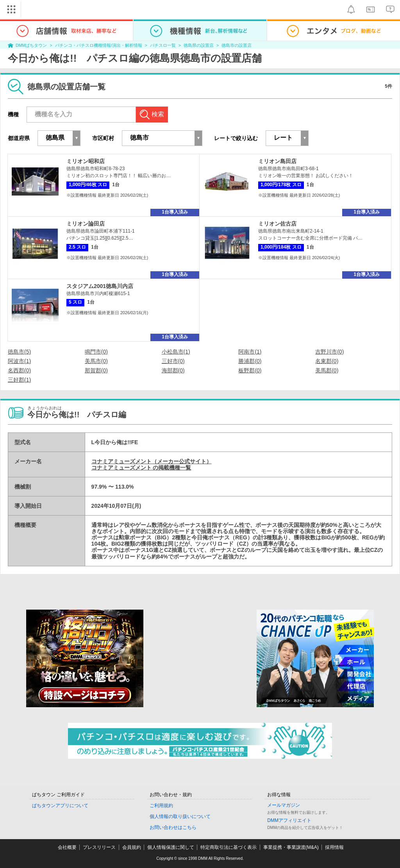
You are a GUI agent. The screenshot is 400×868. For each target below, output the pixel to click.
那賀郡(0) (96, 370)
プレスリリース (99, 847)
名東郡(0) (327, 361)
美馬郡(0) (327, 370)
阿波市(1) (19, 361)
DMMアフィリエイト (289, 820)
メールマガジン (284, 805)
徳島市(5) (19, 352)
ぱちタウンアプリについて (60, 806)
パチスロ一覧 (163, 45)
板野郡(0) (250, 370)
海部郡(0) (173, 370)
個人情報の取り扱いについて (180, 816)
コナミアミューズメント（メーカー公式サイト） (152, 461)
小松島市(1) (176, 352)
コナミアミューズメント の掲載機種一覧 (141, 468)
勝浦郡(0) (250, 361)
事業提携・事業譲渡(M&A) (291, 847)
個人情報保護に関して (171, 847)
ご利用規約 (161, 806)
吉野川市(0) (329, 352)
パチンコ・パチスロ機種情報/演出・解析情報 (99, 45)
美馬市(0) (96, 361)
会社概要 (67, 847)
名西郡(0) (19, 370)
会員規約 (132, 847)
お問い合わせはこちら (173, 827)
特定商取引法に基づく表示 (229, 847)
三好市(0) (173, 361)
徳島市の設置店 (237, 45)
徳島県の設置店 (199, 45)
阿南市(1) (250, 352)
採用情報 (334, 847)
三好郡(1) (19, 380)
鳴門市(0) (96, 352)
